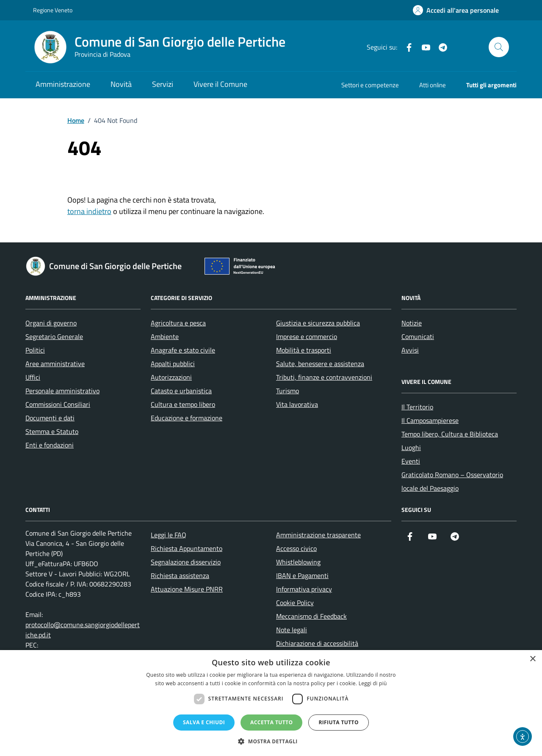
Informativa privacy (304, 589)
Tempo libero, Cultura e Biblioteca (450, 434)
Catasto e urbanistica (181, 391)
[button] (271, 741)
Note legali (292, 630)
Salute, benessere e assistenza (320, 364)
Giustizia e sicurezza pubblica (318, 323)
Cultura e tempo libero (183, 404)
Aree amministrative (55, 364)
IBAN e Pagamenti (302, 575)
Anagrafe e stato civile (183, 350)
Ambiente (165, 336)
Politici (35, 350)
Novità (121, 84)
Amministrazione (63, 84)
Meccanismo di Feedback (311, 616)
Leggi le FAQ (169, 535)
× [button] (532, 659)
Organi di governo (51, 323)
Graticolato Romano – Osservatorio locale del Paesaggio (452, 481)
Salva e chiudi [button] (204, 722)
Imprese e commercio (307, 336)
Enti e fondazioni (50, 445)
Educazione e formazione (187, 418)
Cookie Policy (295, 603)
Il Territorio (417, 407)
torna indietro (89, 211)
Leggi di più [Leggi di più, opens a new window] (373, 683)
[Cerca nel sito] (499, 47)
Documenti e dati (50, 418)
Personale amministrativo (62, 391)
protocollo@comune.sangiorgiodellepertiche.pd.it (83, 630)
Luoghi (411, 447)
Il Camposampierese (430, 420)
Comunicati (418, 336)
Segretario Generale (54, 336)
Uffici (33, 377)
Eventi (411, 461)
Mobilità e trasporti (304, 350)
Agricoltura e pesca (178, 323)
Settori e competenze (370, 85)
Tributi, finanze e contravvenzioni (324, 377)
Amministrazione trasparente (318, 535)
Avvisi (410, 350)
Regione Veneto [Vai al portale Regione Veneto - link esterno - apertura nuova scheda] (53, 10)
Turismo (288, 391)
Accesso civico (296, 548)
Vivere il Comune (220, 84)
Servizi (163, 84)
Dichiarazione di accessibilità (317, 643)
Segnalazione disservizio (186, 562)
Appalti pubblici (173, 364)
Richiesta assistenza (180, 575)
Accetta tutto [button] (271, 722)
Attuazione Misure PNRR (187, 589)
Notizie (412, 323)
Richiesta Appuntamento (187, 548)
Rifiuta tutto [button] (339, 722)
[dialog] (271, 703)
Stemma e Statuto (52, 431)
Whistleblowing (298, 562)
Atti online (433, 85)
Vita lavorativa (297, 404)
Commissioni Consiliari (58, 404)
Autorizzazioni (171, 377)
